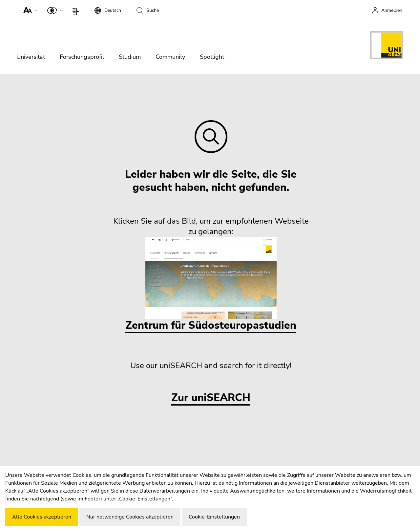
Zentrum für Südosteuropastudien (211, 285)
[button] (29, 10)
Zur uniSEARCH (211, 398)
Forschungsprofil (82, 57)
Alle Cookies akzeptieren (42, 517)
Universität (31, 57)
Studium (130, 57)
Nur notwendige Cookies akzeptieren (130, 517)
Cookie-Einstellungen (214, 517)
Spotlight (212, 57)
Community (170, 57)
